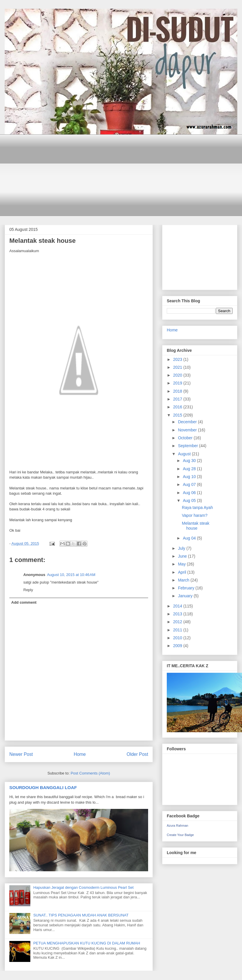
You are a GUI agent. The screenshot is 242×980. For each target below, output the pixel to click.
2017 (178, 399)
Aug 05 (190, 500)
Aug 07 (190, 484)
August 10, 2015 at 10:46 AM (71, 575)
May (182, 564)
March (184, 580)
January (186, 596)
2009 (178, 646)
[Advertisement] (125, 175)
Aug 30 (190, 461)
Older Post (137, 754)
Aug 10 (190, 477)
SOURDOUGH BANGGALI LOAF (43, 787)
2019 (178, 383)
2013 (178, 614)
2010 (178, 638)
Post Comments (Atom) (90, 773)
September (188, 446)
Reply (28, 590)
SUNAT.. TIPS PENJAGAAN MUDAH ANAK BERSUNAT (81, 915)
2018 (178, 391)
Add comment (24, 602)
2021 (178, 367)
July (182, 548)
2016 (178, 407)
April (183, 572)
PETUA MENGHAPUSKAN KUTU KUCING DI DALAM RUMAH (87, 943)
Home (80, 754)
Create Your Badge (180, 835)
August (185, 454)
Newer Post (21, 754)
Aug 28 (190, 469)
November (188, 430)
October (186, 438)
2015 (178, 415)
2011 (178, 630)
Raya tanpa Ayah (197, 507)
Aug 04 (190, 538)
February (187, 588)
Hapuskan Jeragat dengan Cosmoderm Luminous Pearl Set (83, 887)
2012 (178, 622)
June (183, 556)
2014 (178, 606)
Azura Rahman (177, 826)
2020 (178, 375)
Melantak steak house (196, 526)
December (188, 422)
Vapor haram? (195, 515)
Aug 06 (190, 493)
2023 (178, 359)
